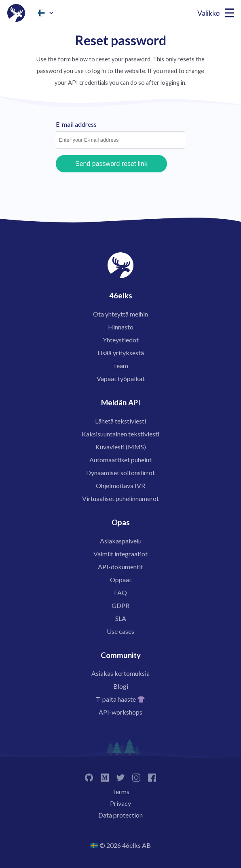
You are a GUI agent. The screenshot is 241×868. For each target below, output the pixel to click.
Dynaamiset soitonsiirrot (120, 473)
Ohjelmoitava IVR (120, 485)
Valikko (208, 13)
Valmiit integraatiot (120, 554)
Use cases (120, 631)
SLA (121, 618)
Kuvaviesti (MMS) (121, 447)
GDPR (120, 605)
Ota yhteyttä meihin (120, 314)
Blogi (121, 686)
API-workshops (120, 712)
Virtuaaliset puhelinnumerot (120, 498)
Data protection (120, 815)
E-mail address (76, 124)
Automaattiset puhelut (120, 460)
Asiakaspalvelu (121, 541)
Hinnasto (121, 327)
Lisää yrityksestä (121, 353)
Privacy (120, 803)
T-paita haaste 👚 (120, 699)
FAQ (120, 592)
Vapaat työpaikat (121, 378)
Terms (121, 791)
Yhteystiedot (121, 340)
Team (120, 366)
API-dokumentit (120, 567)
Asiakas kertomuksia (120, 673)
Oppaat (121, 580)
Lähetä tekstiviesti (120, 421)
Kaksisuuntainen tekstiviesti (120, 434)
